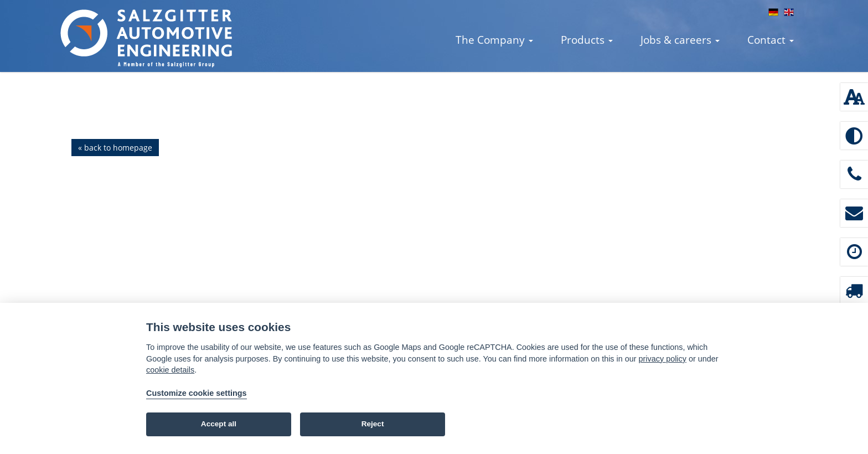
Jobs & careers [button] (680, 40)
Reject (373, 424)
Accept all (219, 424)
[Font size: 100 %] (854, 97)
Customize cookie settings (197, 393)
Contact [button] (771, 40)
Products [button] (587, 40)
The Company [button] (494, 40)
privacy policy (663, 359)
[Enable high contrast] (854, 136)
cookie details (170, 370)
